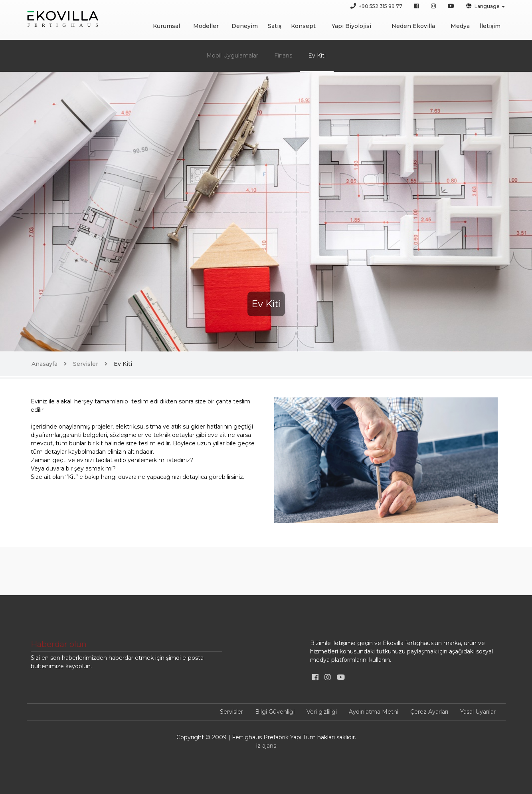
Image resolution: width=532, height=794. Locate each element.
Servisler (86, 364)
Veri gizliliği (322, 712)
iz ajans (266, 746)
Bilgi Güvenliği (275, 712)
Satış (275, 26)
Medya (460, 26)
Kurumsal (166, 26)
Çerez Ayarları (429, 712)
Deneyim (245, 26)
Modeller (206, 26)
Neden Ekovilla (413, 26)
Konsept (303, 26)
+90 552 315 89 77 (376, 6)
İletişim (490, 26)
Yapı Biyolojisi (351, 26)
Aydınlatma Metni (374, 712)
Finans (283, 56)
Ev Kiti (317, 56)
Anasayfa (44, 364)
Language (483, 6)
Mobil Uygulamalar (232, 56)
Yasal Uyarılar (478, 712)
